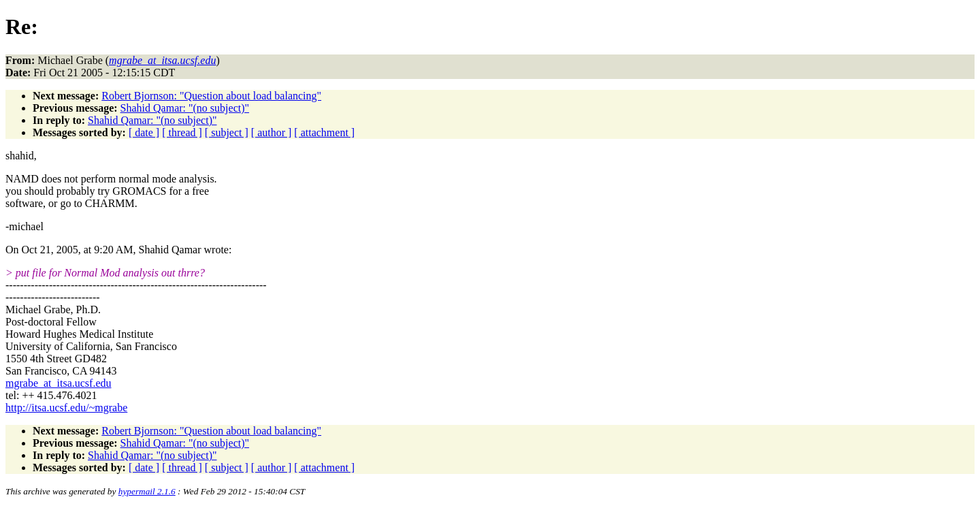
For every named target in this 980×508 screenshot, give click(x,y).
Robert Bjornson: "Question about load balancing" (211, 96)
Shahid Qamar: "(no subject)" (185, 108)
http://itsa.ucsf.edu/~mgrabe (66, 408)
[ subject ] (227, 132)
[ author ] (272, 132)
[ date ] (144, 132)
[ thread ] (182, 132)
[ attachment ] (324, 132)
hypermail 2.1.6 (147, 491)
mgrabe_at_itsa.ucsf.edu (59, 383)
